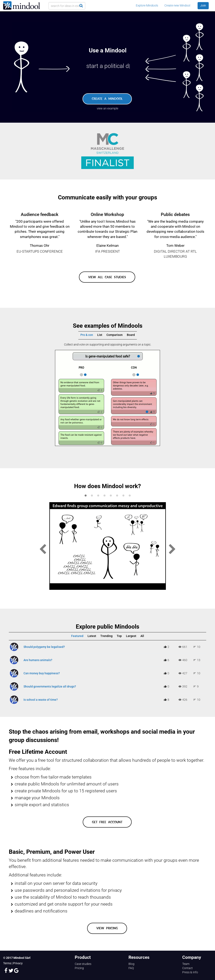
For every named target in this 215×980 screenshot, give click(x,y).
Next (172, 549)
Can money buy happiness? (42, 673)
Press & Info (190, 972)
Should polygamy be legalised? (44, 647)
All (142, 636)
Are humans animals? (38, 660)
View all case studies (107, 277)
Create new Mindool (177, 5)
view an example (107, 108)
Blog (131, 964)
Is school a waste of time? (41, 700)
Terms (7, 963)
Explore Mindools (147, 5)
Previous (43, 549)
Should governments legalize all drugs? (50, 686)
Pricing (79, 968)
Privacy (18, 963)
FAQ (131, 968)
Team (186, 964)
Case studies (83, 964)
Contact (187, 968)
